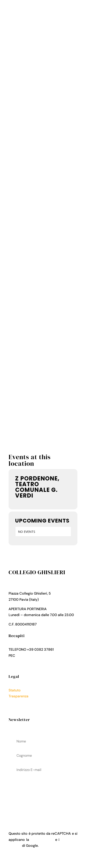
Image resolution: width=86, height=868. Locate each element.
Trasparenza (18, 696)
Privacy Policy (20, 702)
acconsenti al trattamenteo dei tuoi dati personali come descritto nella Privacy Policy (43, 795)
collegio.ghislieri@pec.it (35, 656)
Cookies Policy (21, 708)
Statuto (15, 690)
